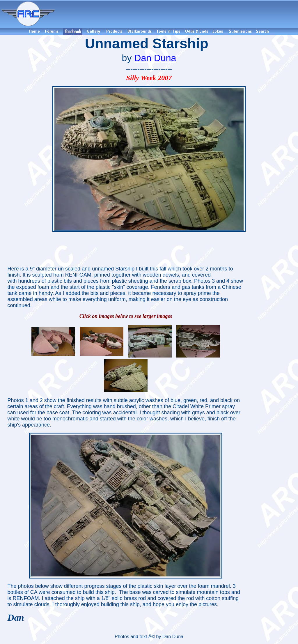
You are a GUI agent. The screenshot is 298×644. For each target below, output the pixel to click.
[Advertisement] (178, 14)
